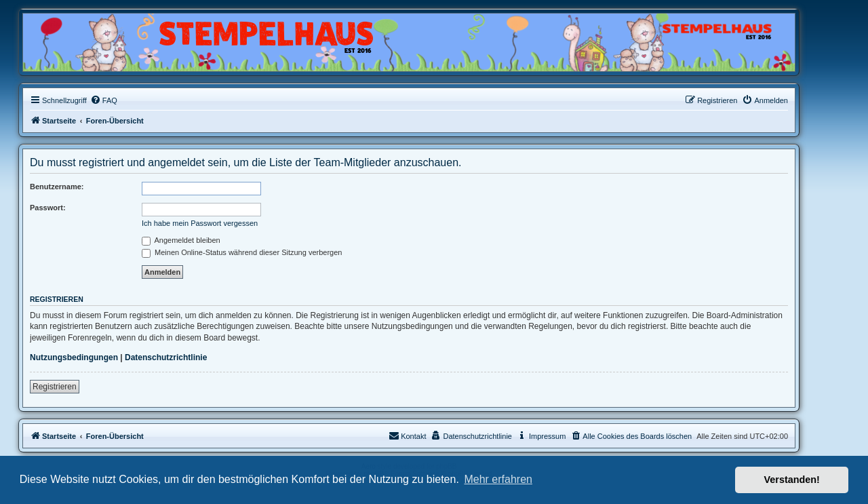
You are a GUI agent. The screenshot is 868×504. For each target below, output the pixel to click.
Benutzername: (57, 187)
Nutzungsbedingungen (74, 357)
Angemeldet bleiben (181, 240)
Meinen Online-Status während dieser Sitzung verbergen (242, 252)
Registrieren (55, 387)
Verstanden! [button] (792, 480)
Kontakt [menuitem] (407, 435)
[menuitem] (104, 100)
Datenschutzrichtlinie (166, 357)
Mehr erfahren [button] (498, 479)
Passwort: (48, 208)
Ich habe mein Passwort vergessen (200, 223)
